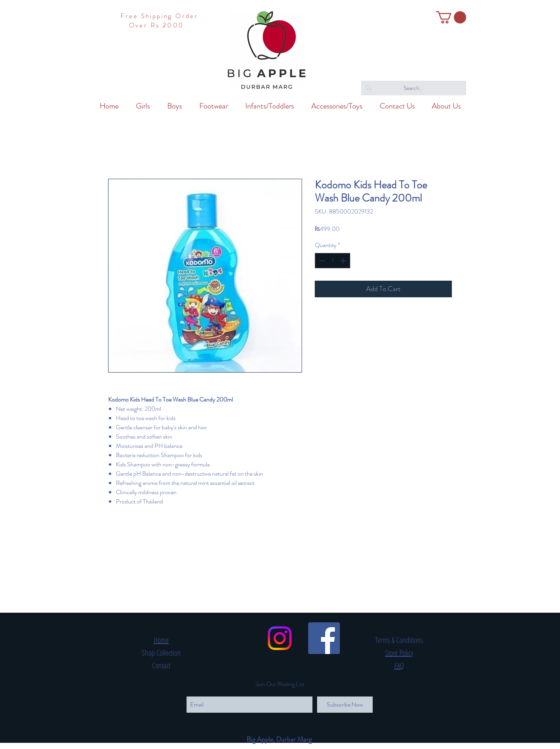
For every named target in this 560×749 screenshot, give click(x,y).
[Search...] (413, 88)
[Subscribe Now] (345, 705)
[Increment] (344, 261)
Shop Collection (161, 653)
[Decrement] (321, 261)
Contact (161, 665)
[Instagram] (280, 638)
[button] (451, 17)
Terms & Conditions (399, 640)
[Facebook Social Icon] (324, 638)
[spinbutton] (333, 261)
